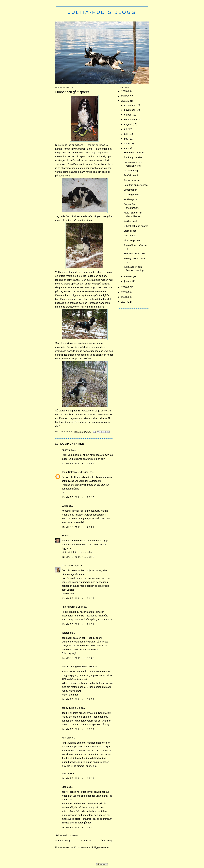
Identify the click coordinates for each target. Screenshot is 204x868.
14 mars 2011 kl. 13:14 (78, 778)
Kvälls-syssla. (131, 199)
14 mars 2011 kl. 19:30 (78, 827)
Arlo (68, 432)
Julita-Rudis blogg (102, 12)
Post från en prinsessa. (136, 185)
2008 (124, 297)
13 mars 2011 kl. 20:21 (78, 527)
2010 (124, 287)
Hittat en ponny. (132, 240)
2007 (124, 302)
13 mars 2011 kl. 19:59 (78, 464)
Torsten (66, 633)
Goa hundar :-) (132, 236)
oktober (129, 115)
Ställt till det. (130, 231)
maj (127, 139)
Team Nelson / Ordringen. (75, 472)
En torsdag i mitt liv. (134, 153)
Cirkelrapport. (131, 190)
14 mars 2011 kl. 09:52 (78, 699)
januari (128, 281)
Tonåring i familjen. (134, 157)
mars (127, 148)
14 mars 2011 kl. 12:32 (78, 729)
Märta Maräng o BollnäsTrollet (78, 667)
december (130, 105)
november (130, 110)
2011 (124, 101)
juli (126, 129)
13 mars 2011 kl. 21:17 (78, 598)
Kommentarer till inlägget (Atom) (91, 847)
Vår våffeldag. (131, 171)
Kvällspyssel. (131, 221)
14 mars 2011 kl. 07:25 (78, 658)
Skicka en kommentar (67, 835)
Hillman (66, 738)
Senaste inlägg (63, 841)
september (130, 120)
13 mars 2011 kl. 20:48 (78, 557)
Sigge (65, 787)
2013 (124, 91)
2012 (124, 96)
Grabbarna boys (70, 565)
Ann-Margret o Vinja (72, 607)
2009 (124, 292)
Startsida (86, 841)
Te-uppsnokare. (132, 180)
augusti (128, 124)
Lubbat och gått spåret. (136, 226)
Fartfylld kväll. (131, 175)
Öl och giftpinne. (132, 195)
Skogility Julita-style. (135, 254)
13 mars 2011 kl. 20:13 (78, 497)
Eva (64, 536)
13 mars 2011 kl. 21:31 (78, 624)
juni (126, 134)
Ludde (65, 506)
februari (129, 276)
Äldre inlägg (107, 841)
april (127, 144)
